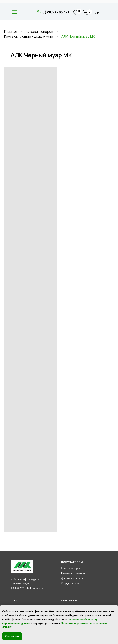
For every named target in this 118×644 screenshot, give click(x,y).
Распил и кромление (73, 573)
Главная (11, 32)
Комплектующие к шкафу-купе (29, 36)
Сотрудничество (71, 584)
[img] (27, 12)
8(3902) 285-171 (56, 12)
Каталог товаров (39, 32)
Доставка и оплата (72, 578)
